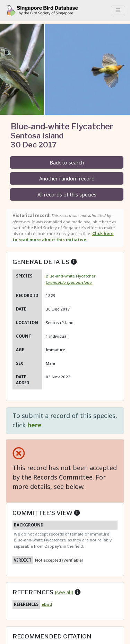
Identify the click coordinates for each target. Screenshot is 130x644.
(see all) (64, 593)
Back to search (67, 163)
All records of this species (67, 195)
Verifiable (73, 560)
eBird (47, 604)
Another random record (67, 179)
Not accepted (48, 560)
